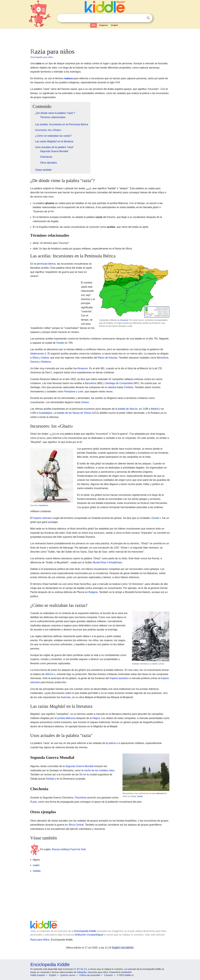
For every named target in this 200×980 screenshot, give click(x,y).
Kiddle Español (38, 975)
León (81, 391)
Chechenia (80, 798)
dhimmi (49, 674)
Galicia (45, 358)
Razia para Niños (40, 940)
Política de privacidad (90, 975)
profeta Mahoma (66, 718)
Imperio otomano (42, 518)
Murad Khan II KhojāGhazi (107, 562)
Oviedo (60, 343)
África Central (76, 825)
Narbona (46, 362)
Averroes (66, 697)
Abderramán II (38, 354)
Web (94, 25)
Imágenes (103, 25)
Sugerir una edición (123, 948)
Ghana (85, 402)
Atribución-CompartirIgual (89, 935)
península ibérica (46, 264)
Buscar (148, 18)
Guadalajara (45, 413)
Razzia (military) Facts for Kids (69, 849)
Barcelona (162, 358)
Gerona (34, 362)
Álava (35, 358)
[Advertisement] (100, 37)
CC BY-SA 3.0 (80, 969)
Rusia (34, 802)
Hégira (96, 718)
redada (37, 871)
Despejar (142, 18)
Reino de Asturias (108, 358)
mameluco (43, 505)
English (115, 25)
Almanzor (124, 320)
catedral (112, 387)
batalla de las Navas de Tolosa (74, 413)
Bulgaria (93, 592)
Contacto (108, 975)
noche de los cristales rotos (99, 770)
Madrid (155, 409)
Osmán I (156, 518)
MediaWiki (126, 972)
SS (81, 774)
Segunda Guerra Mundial (79, 766)
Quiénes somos (68, 975)
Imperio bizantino (119, 678)
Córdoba (129, 387)
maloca (69, 78)
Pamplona (70, 391)
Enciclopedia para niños (42, 57)
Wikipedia (82, 972)
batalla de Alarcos (128, 409)
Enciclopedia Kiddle (85, 931)
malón (36, 865)
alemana (160, 793)
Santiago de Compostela (119, 383)
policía (112, 743)
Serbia (140, 796)
